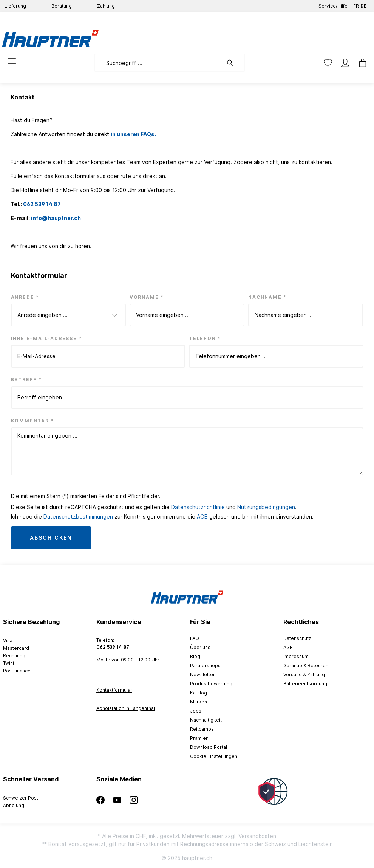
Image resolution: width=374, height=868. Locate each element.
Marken (199, 702)
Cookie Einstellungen (214, 756)
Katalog (199, 693)
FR (356, 4)
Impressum (296, 656)
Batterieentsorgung (305, 684)
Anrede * (25, 297)
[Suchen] (234, 63)
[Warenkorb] (363, 63)
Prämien (199, 738)
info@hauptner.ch (56, 218)
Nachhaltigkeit (206, 720)
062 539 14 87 (42, 204)
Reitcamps (202, 729)
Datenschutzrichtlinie (198, 507)
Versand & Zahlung (304, 675)
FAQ (195, 638)
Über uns (200, 647)
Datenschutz (297, 638)
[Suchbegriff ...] (158, 63)
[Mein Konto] (345, 63)
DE (364, 4)
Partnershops (205, 665)
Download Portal (209, 747)
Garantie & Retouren (306, 665)
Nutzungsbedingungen (266, 507)
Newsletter (202, 675)
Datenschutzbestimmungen (78, 516)
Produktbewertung (211, 684)
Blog (195, 656)
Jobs (196, 711)
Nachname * (267, 297)
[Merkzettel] (328, 63)
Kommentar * (33, 421)
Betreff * (27, 380)
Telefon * (205, 338)
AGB (202, 516)
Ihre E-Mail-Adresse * (47, 338)
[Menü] (12, 61)
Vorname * (147, 297)
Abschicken (51, 538)
